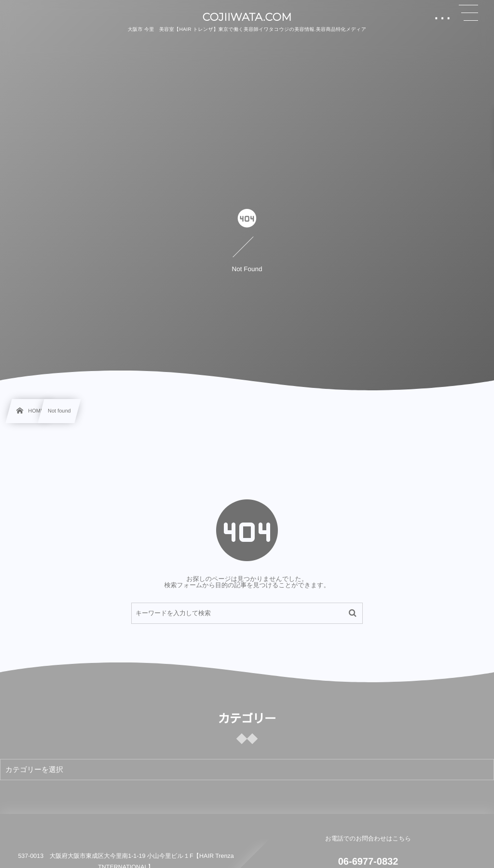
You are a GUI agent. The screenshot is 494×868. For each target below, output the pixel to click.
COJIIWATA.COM (247, 17)
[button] (468, 13)
